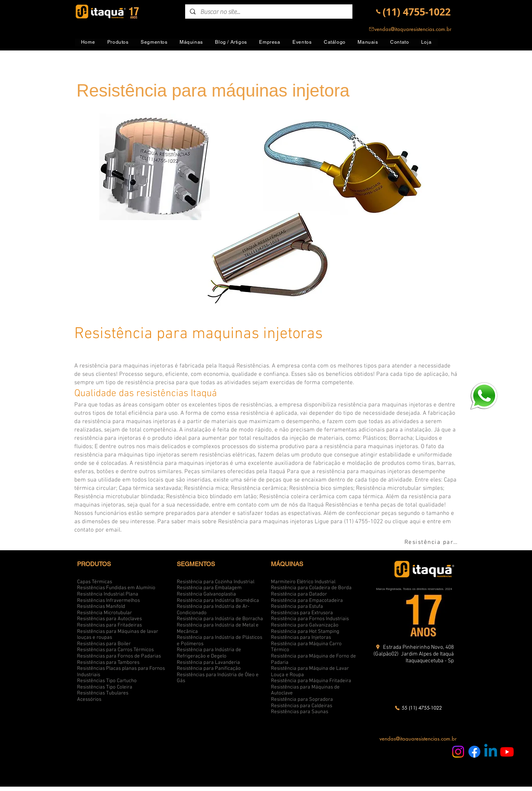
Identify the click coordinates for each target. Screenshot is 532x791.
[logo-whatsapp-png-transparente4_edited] (484, 395)
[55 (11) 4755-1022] (418, 708)
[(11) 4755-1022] (413, 12)
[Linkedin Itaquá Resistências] (491, 752)
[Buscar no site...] (268, 12)
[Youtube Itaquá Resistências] (507, 752)
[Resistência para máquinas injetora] (433, 542)
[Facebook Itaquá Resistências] (474, 752)
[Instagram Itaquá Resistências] (458, 752)
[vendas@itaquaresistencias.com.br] (410, 29)
